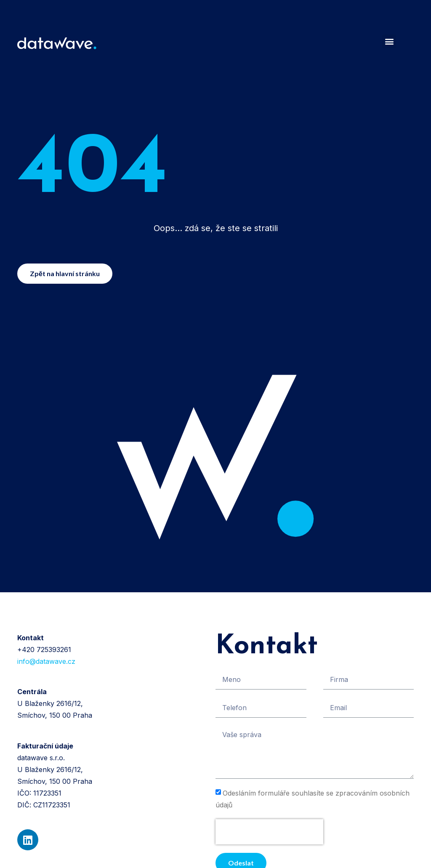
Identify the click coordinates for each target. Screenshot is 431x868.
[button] (389, 41)
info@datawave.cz (46, 661)
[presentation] (269, 832)
